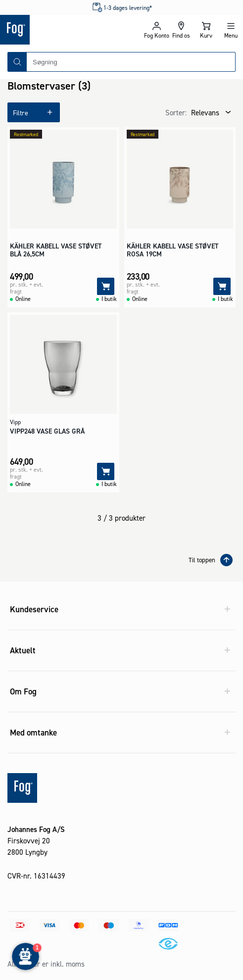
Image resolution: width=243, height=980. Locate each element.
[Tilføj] (106, 286)
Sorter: (176, 113)
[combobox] (131, 62)
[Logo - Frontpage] (61, 30)
